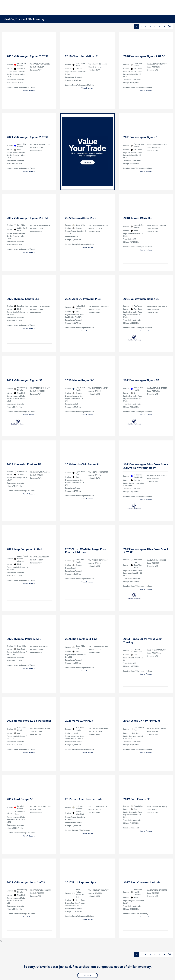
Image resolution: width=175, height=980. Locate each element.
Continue (87, 975)
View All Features (29, 91)
